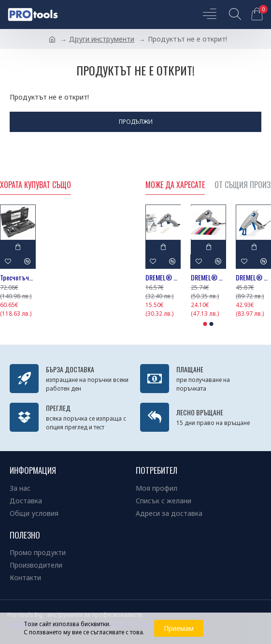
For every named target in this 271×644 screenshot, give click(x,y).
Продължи (136, 122)
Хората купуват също (36, 185)
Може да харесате (175, 185)
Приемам (179, 628)
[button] (205, 324)
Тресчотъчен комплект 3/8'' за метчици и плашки (18, 278)
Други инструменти (102, 39)
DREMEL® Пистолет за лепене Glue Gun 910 (163, 278)
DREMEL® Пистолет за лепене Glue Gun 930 (208, 278)
